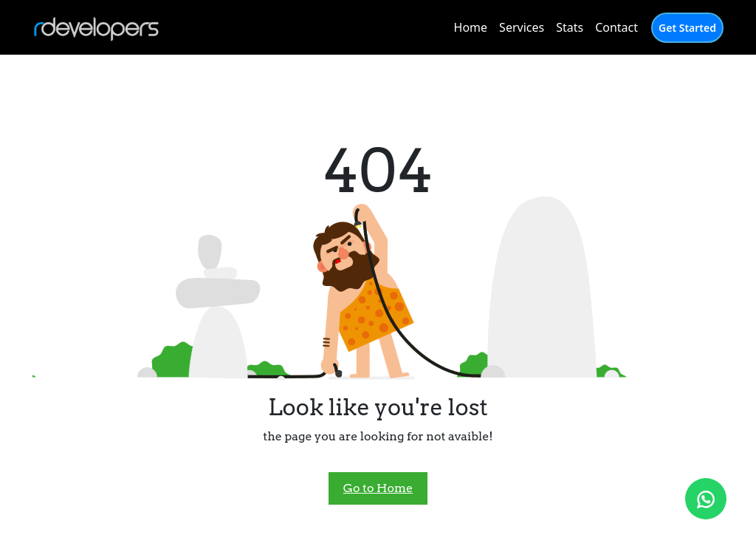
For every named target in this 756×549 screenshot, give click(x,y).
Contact (616, 27)
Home (471, 27)
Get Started (687, 28)
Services (522, 27)
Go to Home (378, 488)
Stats (570, 27)
